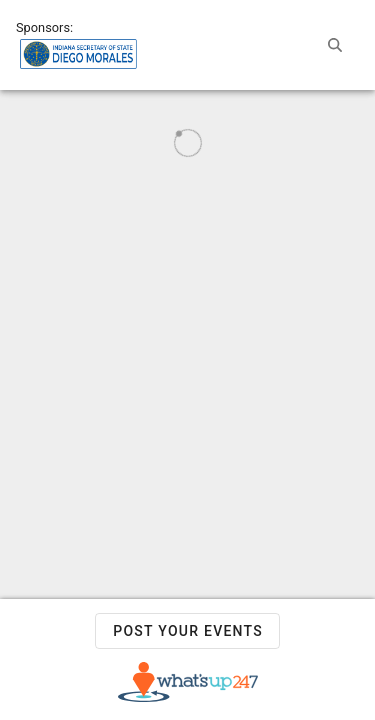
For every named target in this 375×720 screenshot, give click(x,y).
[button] (335, 45)
